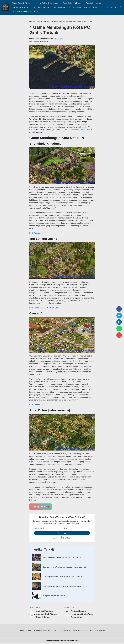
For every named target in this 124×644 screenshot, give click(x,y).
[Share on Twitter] (119, 315)
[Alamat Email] (48, 528)
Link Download (36, 233)
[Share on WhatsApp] (119, 329)
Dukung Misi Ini (40, 507)
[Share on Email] (119, 335)
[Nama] (76, 528)
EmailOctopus (68, 538)
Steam (83, 130)
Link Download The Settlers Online (45, 308)
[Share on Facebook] (119, 309)
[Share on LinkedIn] (119, 322)
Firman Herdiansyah (45, 39)
